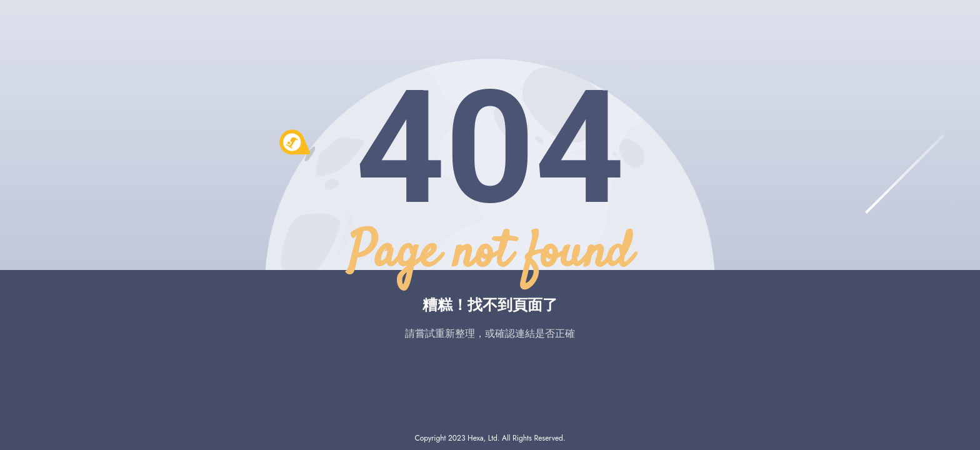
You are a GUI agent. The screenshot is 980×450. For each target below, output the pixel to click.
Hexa (475, 438)
